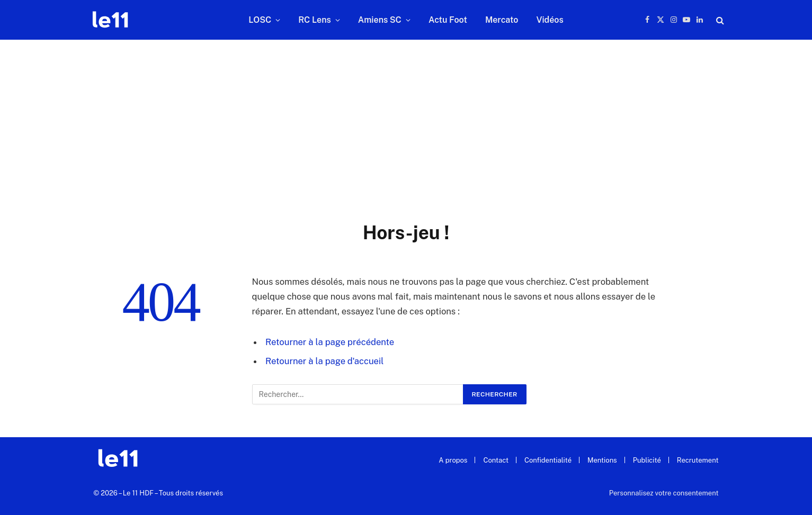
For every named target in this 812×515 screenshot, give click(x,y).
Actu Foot (448, 20)
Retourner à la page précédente (330, 342)
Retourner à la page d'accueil (324, 361)
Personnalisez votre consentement (664, 493)
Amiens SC (380, 20)
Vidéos (550, 20)
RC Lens (315, 20)
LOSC (260, 20)
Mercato (502, 20)
